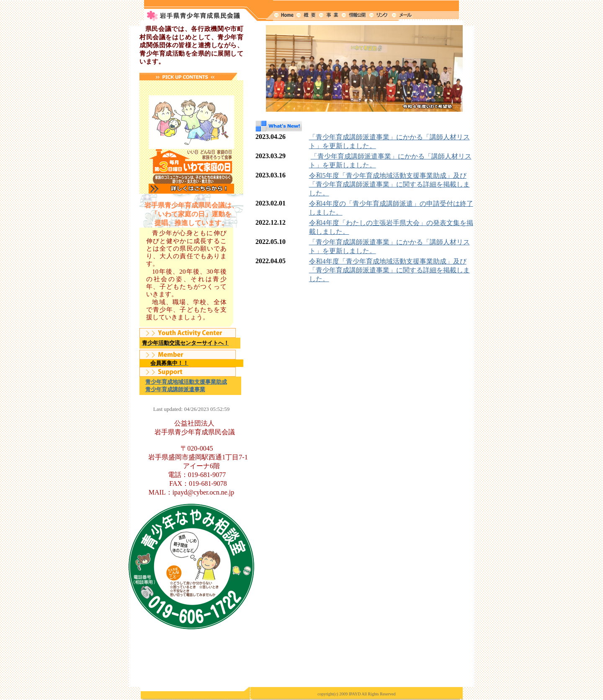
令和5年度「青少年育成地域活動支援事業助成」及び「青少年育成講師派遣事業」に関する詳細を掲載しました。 (389, 184)
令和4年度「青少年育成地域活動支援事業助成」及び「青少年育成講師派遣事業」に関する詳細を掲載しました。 (389, 270)
